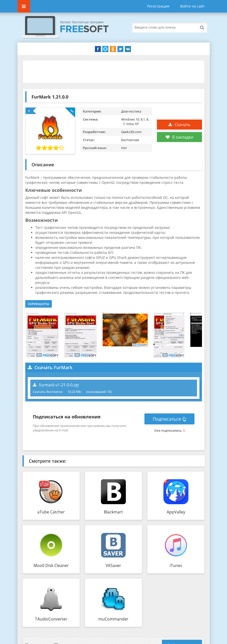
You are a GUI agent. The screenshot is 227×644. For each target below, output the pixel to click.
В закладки (179, 137)
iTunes (176, 565)
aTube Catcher (51, 512)
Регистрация (158, 6)
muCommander (113, 619)
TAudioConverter (51, 619)
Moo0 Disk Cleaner (51, 565)
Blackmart (113, 512)
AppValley (176, 512)
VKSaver (113, 565)
